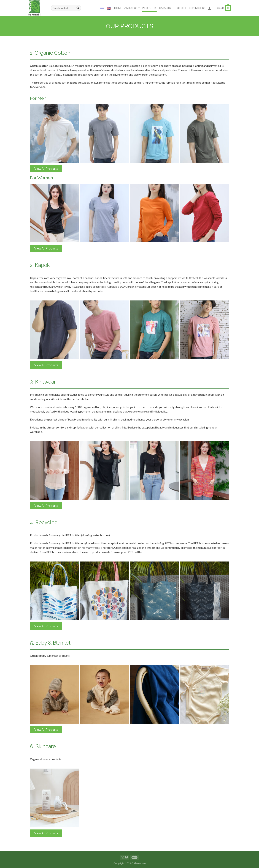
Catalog (166, 8)
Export (181, 8)
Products (149, 8)
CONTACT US (197, 8)
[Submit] (78, 8)
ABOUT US (132, 8)
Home (118, 8)
